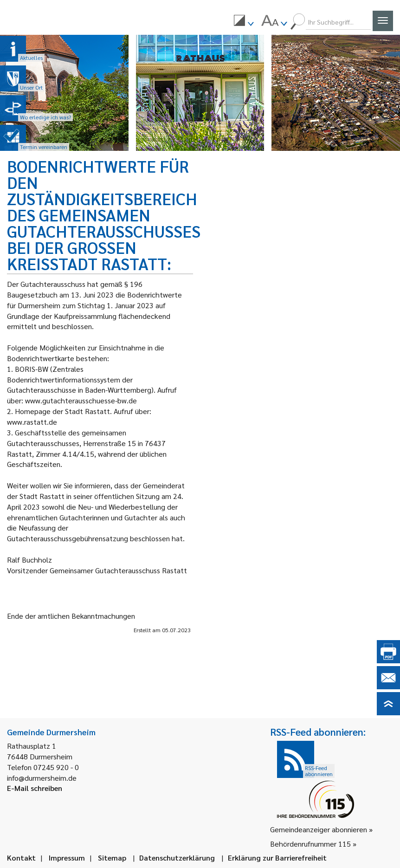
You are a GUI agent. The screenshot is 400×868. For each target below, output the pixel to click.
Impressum (67, 858)
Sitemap (112, 858)
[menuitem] (244, 22)
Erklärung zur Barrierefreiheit (277, 858)
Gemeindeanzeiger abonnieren (319, 829)
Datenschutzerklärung (177, 858)
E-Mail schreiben (35, 788)
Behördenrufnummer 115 (310, 844)
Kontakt (21, 858)
